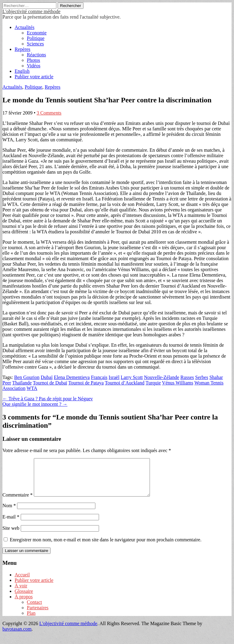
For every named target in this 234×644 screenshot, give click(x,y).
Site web (11, 535)
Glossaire (24, 598)
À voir (21, 593)
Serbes (202, 377)
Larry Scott (132, 377)
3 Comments (49, 113)
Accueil (22, 582)
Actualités (25, 27)
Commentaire (18, 502)
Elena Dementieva (72, 377)
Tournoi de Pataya (86, 383)
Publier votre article (34, 77)
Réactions (36, 55)
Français (99, 377)
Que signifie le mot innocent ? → (35, 404)
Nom (9, 513)
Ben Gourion (27, 377)
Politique (36, 38)
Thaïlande (22, 383)
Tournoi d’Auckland (125, 383)
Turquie (153, 383)
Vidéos (34, 66)
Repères (23, 49)
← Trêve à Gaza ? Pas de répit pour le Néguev (48, 399)
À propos (24, 604)
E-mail (11, 524)
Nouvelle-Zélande (162, 377)
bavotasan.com (17, 636)
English (22, 71)
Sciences (35, 44)
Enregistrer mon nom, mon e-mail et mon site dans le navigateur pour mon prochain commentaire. (106, 547)
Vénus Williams (178, 383)
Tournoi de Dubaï (50, 383)
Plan (31, 620)
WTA (32, 388)
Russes (187, 377)
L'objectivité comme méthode (31, 11)
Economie (37, 33)
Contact (34, 609)
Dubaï (47, 377)
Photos (34, 60)
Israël (114, 377)
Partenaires (38, 615)
